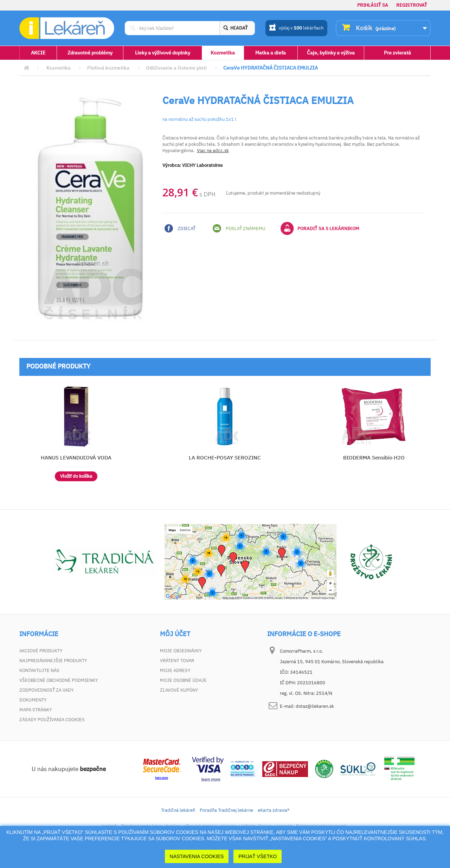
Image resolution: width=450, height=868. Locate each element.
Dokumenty (33, 700)
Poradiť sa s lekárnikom (320, 228)
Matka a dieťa (271, 53)
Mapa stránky (36, 710)
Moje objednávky (181, 651)
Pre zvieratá (397, 53)
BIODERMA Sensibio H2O (374, 458)
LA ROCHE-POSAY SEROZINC (225, 458)
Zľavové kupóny (179, 690)
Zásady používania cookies (52, 720)
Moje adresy (175, 670)
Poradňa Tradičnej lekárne (226, 810)
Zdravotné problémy (90, 53)
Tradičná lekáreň (178, 810)
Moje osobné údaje (183, 680)
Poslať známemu (239, 228)
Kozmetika (223, 53)
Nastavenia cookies (197, 856)
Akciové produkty (41, 651)
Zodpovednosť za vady (47, 690)
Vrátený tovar (177, 661)
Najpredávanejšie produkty (53, 661)
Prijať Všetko (258, 856)
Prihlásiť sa (373, 5)
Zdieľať (180, 228)
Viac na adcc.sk (213, 151)
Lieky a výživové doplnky (163, 53)
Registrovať (412, 5)
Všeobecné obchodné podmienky (59, 680)
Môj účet (175, 634)
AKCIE (38, 53)
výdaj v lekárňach (296, 28)
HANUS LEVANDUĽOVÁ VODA (76, 458)
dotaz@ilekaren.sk (315, 706)
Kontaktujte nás (39, 670)
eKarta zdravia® (274, 810)
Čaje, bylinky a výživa (331, 53)
